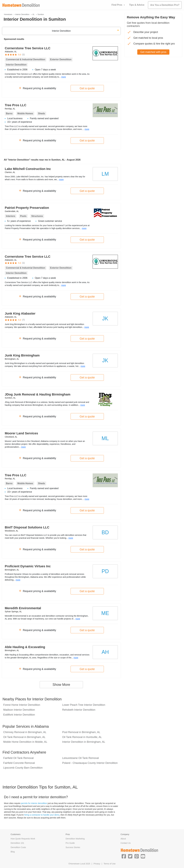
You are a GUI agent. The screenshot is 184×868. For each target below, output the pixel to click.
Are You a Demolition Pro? (165, 5)
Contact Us (126, 843)
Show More (61, 685)
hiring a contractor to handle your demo (42, 815)
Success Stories (73, 847)
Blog (13, 852)
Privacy (97, 864)
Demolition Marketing (75, 839)
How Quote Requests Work (23, 839)
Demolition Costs (18, 847)
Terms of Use (110, 864)
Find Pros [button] (117, 5)
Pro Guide (70, 843)
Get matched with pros (153, 52)
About (123, 839)
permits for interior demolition (34, 803)
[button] (124, 856)
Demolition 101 (17, 843)
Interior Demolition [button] (61, 31)
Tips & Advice (137, 5)
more (64, 77)
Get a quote (87, 88)
